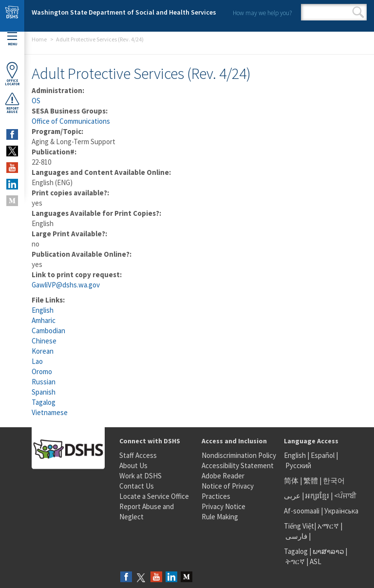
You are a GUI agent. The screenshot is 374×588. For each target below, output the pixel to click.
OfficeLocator (12, 74)
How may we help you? (262, 13)
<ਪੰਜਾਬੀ (345, 496)
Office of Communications (71, 121)
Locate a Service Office (154, 496)
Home (39, 39)
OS (36, 101)
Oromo (42, 371)
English (43, 310)
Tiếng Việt (299, 526)
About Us (133, 465)
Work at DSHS (140, 476)
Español (323, 455)
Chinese (44, 341)
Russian (44, 382)
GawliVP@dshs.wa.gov (66, 285)
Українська (341, 511)
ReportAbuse (12, 103)
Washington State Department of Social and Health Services (124, 12)
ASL (316, 561)
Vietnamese (50, 412)
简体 (291, 481)
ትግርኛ (295, 561)
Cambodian (48, 331)
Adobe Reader (223, 476)
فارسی (296, 536)
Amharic (44, 320)
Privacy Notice (224, 506)
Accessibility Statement (238, 465)
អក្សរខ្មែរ (317, 496)
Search (358, 12)
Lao (37, 361)
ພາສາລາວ (328, 551)
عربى (292, 496)
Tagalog (44, 402)
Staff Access (138, 455)
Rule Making (220, 517)
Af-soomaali (302, 511)
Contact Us (137, 486)
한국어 (334, 481)
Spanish (44, 392)
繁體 (311, 481)
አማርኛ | (330, 526)
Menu (12, 39)
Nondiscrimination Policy (239, 455)
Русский (298, 465)
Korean (43, 351)
